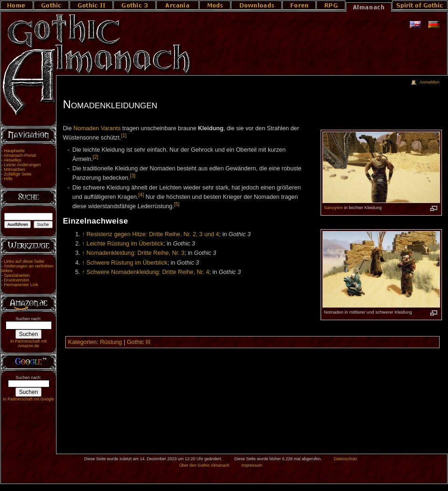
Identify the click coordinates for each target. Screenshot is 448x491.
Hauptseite (14, 151)
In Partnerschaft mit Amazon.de (28, 344)
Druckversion (16, 280)
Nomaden (86, 128)
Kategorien (82, 342)
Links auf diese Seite (24, 261)
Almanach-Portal (20, 155)
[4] (141, 195)
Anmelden (429, 82)
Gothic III (139, 342)
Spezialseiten (17, 275)
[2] (96, 157)
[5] (177, 204)
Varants (111, 128)
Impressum (252, 465)
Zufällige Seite (17, 174)
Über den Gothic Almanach (204, 465)
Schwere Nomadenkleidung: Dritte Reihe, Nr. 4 (148, 272)
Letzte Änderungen (22, 165)
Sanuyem (333, 207)
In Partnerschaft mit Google (28, 399)
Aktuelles (13, 160)
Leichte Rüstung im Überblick (125, 244)
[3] (133, 175)
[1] (124, 135)
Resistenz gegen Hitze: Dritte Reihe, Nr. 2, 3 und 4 (153, 234)
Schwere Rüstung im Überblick (127, 263)
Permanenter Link (21, 285)
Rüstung (111, 342)
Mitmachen (14, 169)
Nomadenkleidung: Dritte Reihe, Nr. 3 (135, 253)
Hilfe (8, 179)
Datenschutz (346, 459)
